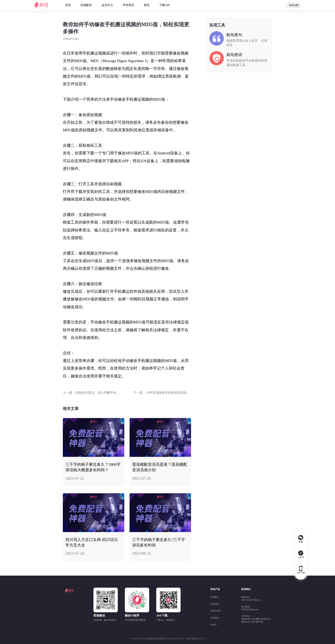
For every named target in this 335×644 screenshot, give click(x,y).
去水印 (214, 625)
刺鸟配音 (215, 597)
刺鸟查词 (215, 618)
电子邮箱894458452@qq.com (250, 608)
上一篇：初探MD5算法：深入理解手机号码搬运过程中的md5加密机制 (92, 393)
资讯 (147, 5)
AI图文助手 (216, 611)
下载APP (165, 5)
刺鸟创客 (215, 604)
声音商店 (129, 5)
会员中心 (107, 5)
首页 (68, 5)
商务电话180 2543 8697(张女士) (251, 599)
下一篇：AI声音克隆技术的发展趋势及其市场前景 (162, 393)
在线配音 (86, 5)
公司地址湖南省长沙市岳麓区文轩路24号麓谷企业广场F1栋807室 (256, 619)
